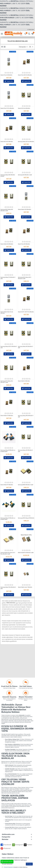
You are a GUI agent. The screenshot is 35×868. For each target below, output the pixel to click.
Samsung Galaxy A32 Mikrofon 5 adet (25, 451)
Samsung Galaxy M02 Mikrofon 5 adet (26, 416)
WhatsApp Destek (7, 862)
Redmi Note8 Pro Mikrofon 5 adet (26, 553)
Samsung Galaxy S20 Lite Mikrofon (26, 142)
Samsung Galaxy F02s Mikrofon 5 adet (8, 588)
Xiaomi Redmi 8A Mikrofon (7, 244)
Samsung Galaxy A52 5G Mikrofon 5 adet (9, 347)
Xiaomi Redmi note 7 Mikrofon (25, 587)
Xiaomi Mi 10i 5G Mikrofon (7, 142)
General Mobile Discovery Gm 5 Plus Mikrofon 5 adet (8, 553)
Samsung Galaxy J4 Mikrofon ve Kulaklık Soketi (8, 519)
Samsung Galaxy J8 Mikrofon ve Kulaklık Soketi (8, 451)
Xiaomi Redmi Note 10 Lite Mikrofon (7, 313)
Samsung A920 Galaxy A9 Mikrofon (26, 518)
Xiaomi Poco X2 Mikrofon (6, 75)
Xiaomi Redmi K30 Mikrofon (24, 209)
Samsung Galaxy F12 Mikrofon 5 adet (8, 278)
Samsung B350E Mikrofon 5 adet (25, 485)
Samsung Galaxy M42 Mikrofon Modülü (8, 176)
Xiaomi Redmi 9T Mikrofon (7, 485)
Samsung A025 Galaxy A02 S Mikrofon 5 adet (24, 278)
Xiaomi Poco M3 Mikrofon (24, 244)
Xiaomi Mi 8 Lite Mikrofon (24, 108)
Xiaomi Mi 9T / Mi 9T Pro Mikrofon (26, 312)
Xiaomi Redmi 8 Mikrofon (24, 381)
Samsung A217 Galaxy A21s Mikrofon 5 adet (7, 382)
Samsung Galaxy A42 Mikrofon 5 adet (25, 347)
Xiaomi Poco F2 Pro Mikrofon (7, 108)
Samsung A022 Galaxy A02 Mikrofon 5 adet (7, 210)
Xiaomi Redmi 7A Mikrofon (7, 416)
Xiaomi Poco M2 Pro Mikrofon (25, 75)
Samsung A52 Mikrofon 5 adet (25, 175)
